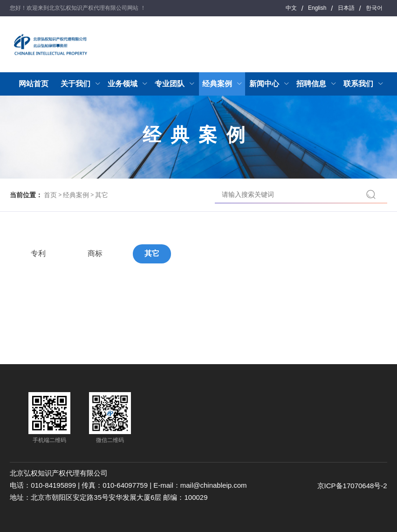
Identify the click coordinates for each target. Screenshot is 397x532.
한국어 (374, 8)
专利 (38, 253)
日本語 (346, 8)
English (317, 8)
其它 (102, 195)
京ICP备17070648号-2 (352, 486)
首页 (50, 195)
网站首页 (34, 84)
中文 (291, 8)
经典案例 (76, 195)
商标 (95, 253)
